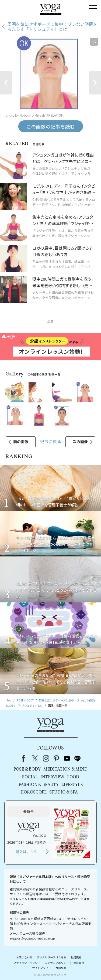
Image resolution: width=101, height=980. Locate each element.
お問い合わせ (24, 957)
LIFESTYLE (72, 785)
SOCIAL (30, 777)
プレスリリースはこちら (51, 957)
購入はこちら (26, 852)
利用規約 (76, 957)
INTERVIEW (52, 777)
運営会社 (79, 963)
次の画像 (80, 442)
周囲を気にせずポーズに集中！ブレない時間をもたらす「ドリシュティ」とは (52, 27)
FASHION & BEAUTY (39, 785)
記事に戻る (50, 441)
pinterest (57, 758)
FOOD (73, 777)
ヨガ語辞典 (60, 968)
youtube (67, 758)
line (78, 758)
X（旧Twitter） (36, 758)
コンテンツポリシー (57, 963)
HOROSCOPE (34, 792)
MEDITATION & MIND (65, 769)
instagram (46, 758)
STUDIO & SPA (64, 792)
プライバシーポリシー (27, 963)
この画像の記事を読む (51, 126)
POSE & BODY (27, 769)
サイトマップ (40, 968)
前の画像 (21, 442)
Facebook (25, 758)
